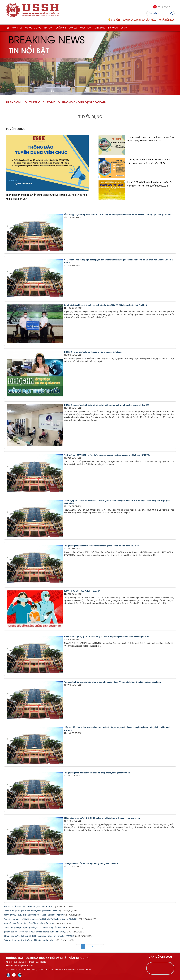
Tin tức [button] (48, 28)
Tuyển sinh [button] (60, 28)
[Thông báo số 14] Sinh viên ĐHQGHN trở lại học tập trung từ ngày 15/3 (35, 932)
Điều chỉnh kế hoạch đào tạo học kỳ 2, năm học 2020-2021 (29, 906)
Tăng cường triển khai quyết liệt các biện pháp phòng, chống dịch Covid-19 (97, 773)
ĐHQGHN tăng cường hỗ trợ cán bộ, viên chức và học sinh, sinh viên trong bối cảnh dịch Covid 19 (107, 405)
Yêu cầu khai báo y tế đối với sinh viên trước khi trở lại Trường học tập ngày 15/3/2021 (41, 919)
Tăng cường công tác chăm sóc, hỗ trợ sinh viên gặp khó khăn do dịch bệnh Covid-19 (101, 546)
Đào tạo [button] (73, 28)
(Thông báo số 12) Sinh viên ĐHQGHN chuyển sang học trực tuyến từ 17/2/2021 (39, 936)
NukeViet (67, 970)
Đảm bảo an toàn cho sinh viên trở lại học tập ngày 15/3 (28, 923)
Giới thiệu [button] (17, 28)
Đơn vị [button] (124, 28)
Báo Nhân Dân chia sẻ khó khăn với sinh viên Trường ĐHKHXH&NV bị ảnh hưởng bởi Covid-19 (105, 305)
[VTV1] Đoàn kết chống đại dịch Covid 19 (82, 591)
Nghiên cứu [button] (99, 28)
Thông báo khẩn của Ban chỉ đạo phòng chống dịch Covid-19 (91, 863)
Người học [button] (85, 28)
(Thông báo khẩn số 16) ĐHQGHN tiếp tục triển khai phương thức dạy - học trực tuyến (102, 818)
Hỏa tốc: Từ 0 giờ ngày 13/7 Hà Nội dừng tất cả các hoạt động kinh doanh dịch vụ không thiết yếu (107, 637)
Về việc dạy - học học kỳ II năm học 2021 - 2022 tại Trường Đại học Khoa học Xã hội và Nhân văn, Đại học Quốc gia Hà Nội (118, 214)
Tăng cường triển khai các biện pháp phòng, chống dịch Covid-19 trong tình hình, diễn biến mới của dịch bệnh (112, 682)
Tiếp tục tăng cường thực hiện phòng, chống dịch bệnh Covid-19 (32, 911)
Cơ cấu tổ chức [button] (33, 28)
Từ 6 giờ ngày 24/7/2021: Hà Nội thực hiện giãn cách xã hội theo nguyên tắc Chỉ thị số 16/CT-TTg (107, 455)
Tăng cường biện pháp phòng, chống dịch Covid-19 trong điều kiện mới (35, 928)
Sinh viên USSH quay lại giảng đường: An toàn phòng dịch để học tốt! (34, 915)
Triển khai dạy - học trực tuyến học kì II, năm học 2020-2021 (30, 940)
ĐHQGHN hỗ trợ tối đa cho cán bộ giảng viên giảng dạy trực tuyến (93, 352)
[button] (161, 7)
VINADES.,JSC (86, 970)
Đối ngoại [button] (113, 28)
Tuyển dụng (90, 117)
